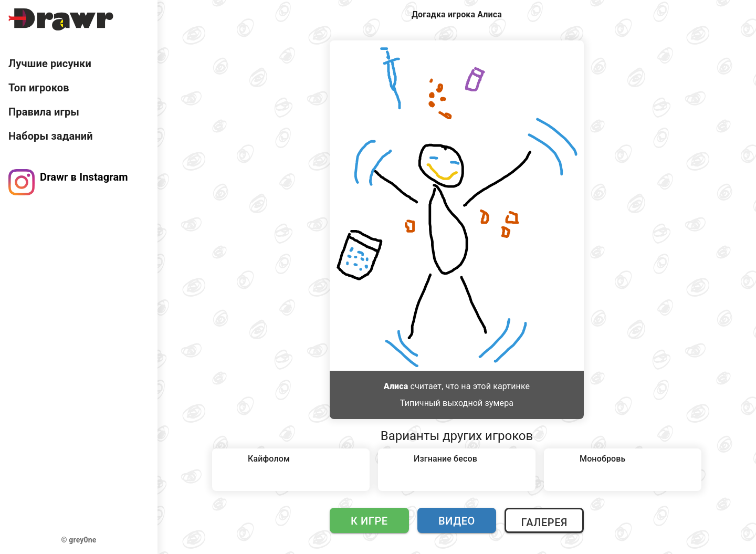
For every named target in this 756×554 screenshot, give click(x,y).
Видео (457, 521)
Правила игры (44, 112)
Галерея (544, 522)
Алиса (396, 386)
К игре (369, 521)
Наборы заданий (51, 136)
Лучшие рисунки (50, 64)
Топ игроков (39, 88)
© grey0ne (79, 540)
